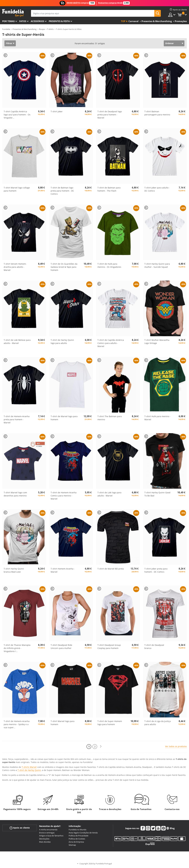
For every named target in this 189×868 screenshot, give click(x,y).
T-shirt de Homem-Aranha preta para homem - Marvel (17, 419)
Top (123, 21)
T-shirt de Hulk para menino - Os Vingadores (109, 265)
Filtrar (9, 43)
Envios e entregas (47, 833)
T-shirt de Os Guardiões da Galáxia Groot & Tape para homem (64, 267)
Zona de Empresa (76, 842)
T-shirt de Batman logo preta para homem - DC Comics (62, 191)
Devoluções (44, 839)
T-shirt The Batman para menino (110, 418)
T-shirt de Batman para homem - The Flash (109, 189)
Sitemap (72, 845)
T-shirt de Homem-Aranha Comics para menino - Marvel (64, 496)
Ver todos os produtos (176, 746)
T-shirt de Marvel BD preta (111, 569)
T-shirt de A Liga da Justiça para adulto (158, 723)
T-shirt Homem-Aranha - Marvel (63, 570)
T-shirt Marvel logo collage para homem (17, 189)
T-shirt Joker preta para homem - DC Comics (156, 570)
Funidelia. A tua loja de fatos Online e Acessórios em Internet (13, 13)
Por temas (8, 21)
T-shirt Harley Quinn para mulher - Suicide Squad (157, 265)
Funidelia (6, 29)
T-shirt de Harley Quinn (29, 770)
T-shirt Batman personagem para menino (157, 113)
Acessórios (37, 21)
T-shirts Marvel (29, 767)
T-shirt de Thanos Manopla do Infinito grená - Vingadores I (17, 648)
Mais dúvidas (45, 842)
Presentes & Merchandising (25, 29)
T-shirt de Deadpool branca (154, 647)
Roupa (42, 29)
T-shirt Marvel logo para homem (63, 723)
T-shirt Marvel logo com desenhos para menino (15, 494)
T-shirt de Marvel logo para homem (64, 418)
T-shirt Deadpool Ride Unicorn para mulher (61, 647)
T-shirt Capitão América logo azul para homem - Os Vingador (17, 115)
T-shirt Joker (57, 111)
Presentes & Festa (59, 21)
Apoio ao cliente (20, 828)
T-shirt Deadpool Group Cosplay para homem (109, 647)
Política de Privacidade (78, 836)
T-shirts (50, 29)
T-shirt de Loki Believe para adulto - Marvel (17, 342)
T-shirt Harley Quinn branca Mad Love (14, 570)
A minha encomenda (48, 830)
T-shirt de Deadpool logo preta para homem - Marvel (110, 115)
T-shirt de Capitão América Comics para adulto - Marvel (111, 343)
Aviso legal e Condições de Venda (83, 833)
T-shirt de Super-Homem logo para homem (110, 723)
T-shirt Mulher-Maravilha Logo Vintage (157, 342)
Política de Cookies (77, 839)
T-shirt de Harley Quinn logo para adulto (62, 342)
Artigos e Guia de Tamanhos (51, 836)
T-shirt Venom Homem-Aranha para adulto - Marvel (15, 267)
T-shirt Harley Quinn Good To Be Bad (157, 494)
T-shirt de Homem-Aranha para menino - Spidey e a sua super (17, 724)
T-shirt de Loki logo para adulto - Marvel (109, 494)
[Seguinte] (101, 746)
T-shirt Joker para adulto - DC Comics (157, 189)
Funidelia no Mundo (78, 830)
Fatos (23, 21)
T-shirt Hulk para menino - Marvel (157, 418)
